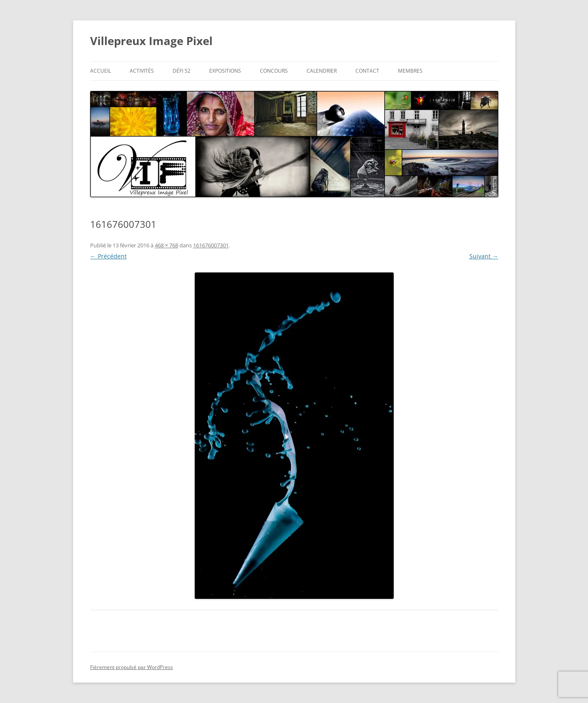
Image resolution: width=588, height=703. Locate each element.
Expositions (225, 71)
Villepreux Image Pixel (151, 41)
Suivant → (484, 256)
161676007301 (211, 245)
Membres (410, 71)
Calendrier (322, 71)
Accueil (101, 71)
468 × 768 (166, 245)
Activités (142, 71)
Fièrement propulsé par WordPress (132, 667)
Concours (274, 71)
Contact (367, 71)
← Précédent (108, 256)
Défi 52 (182, 71)
